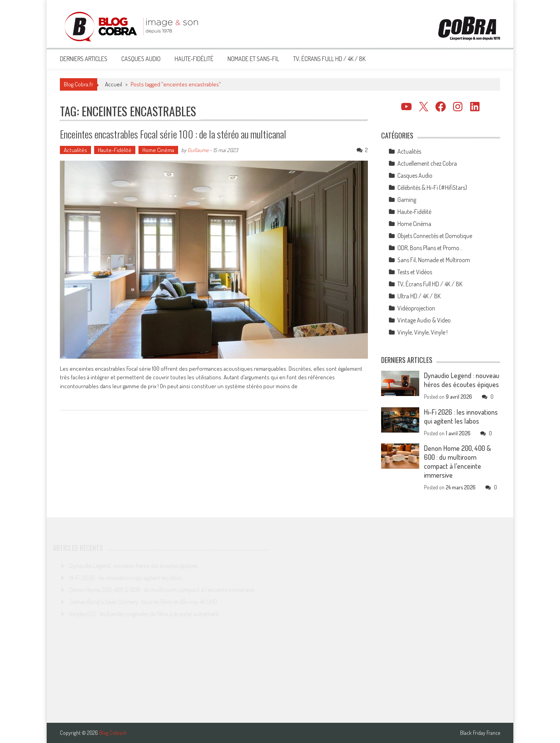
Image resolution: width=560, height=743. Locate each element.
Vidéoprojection (416, 308)
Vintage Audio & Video (424, 320)
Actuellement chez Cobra (427, 163)
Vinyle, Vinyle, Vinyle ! (423, 332)
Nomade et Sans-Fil (253, 59)
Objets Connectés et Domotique (435, 236)
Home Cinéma (158, 150)
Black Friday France (480, 733)
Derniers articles (84, 59)
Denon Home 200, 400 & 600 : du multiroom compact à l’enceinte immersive (458, 462)
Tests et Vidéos (415, 272)
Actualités (75, 150)
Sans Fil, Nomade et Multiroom (434, 260)
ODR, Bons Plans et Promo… (430, 248)
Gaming (407, 200)
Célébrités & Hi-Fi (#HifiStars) (432, 188)
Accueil (114, 84)
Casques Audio (141, 59)
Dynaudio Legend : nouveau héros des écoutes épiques (462, 380)
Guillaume (198, 150)
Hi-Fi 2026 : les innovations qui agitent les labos (461, 416)
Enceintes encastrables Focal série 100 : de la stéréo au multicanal (173, 134)
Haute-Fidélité (194, 59)
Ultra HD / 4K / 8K (419, 296)
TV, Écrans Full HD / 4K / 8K (329, 59)
